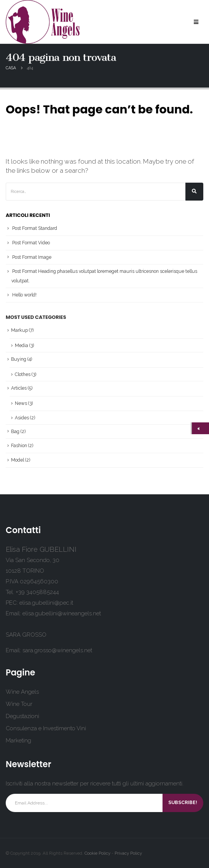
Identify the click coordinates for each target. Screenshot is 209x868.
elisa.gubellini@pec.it (46, 603)
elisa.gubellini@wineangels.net (62, 613)
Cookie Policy (97, 853)
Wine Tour (19, 704)
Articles (19, 388)
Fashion (19, 446)
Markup (19, 330)
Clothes (23, 374)
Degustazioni (22, 716)
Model (18, 460)
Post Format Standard (35, 228)
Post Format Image (32, 257)
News (21, 403)
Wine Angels (22, 692)
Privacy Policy (128, 853)
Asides (22, 418)
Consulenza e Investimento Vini (46, 728)
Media (22, 346)
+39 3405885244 (37, 592)
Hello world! (24, 295)
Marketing (18, 741)
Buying (19, 359)
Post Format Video (31, 243)
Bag (15, 432)
